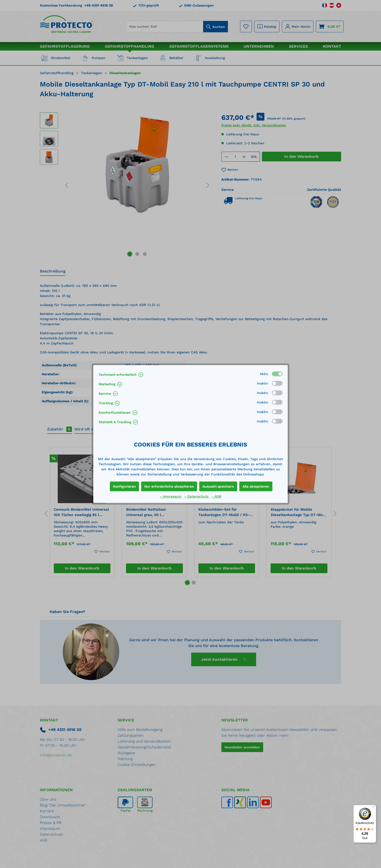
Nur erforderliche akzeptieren (169, 486)
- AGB (216, 496)
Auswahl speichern (218, 486)
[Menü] (373, 808)
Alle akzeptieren (256, 486)
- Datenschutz (197, 496)
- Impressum (171, 496)
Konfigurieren (124, 486)
